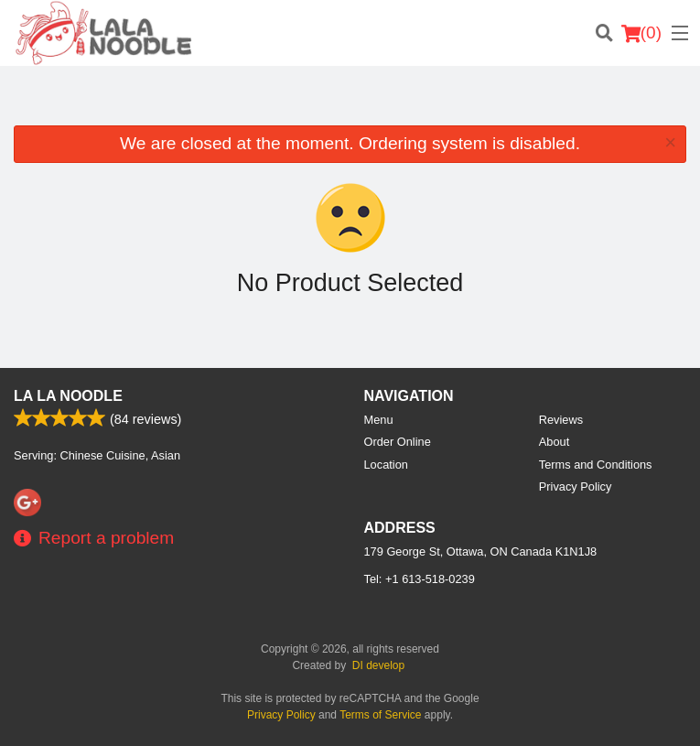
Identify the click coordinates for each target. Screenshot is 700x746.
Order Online (398, 442)
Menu (379, 420)
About (554, 442)
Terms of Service (380, 715)
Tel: (420, 579)
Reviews (561, 420)
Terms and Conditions (596, 465)
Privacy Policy (576, 487)
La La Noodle (68, 396)
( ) (641, 33)
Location (386, 465)
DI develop (378, 665)
